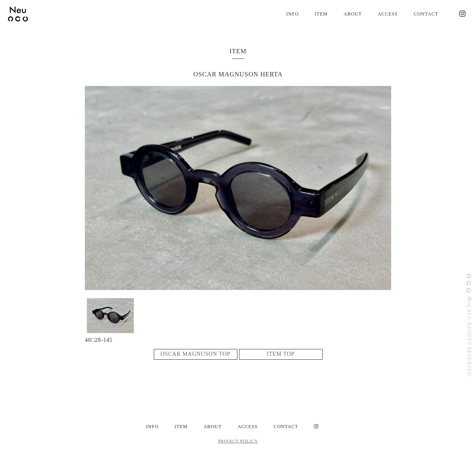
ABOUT (353, 14)
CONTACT (426, 14)
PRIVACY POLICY (238, 441)
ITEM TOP (280, 354)
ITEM (321, 14)
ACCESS (388, 14)
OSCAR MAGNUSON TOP (196, 354)
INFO (293, 14)
